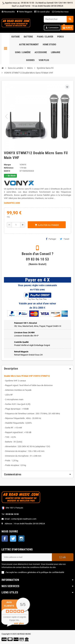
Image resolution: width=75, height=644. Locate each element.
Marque (7, 165)
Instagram (21, 539)
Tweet (65, 239)
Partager (51, 239)
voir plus (19, 623)
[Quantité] (16, 225)
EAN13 (7, 171)
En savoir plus (44, 12)
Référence (9, 168)
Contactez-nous (60, 12)
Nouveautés (8, 12)
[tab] (37, 369)
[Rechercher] (58, 19)
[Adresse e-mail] (27, 557)
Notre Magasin (24, 12)
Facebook (5, 539)
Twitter (13, 539)
